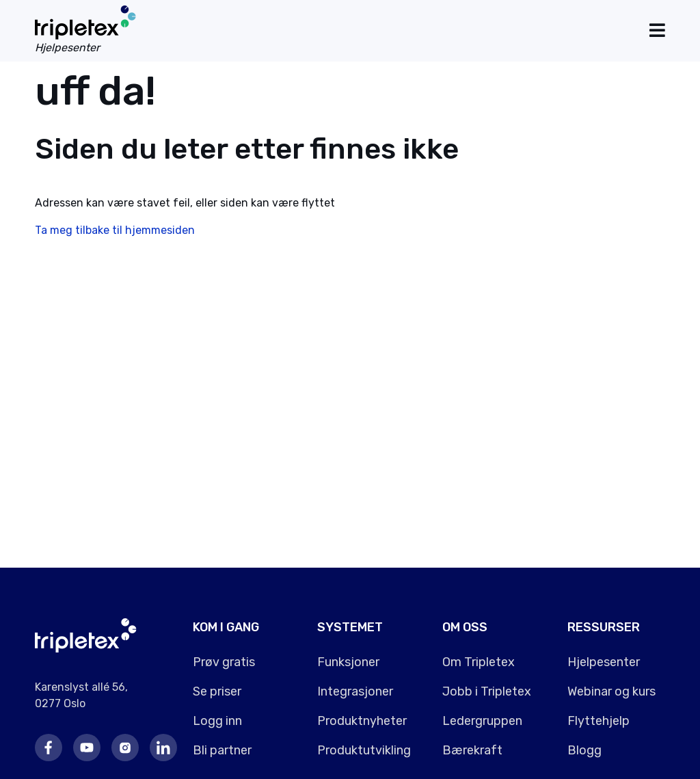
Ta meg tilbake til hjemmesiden (115, 230)
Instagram (125, 748)
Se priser (217, 691)
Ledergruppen (482, 721)
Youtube (87, 748)
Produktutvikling (364, 750)
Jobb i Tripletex (487, 691)
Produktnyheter (362, 721)
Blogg (584, 750)
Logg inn (217, 721)
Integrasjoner (355, 691)
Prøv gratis (224, 662)
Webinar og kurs (611, 691)
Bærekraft (472, 750)
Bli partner (222, 750)
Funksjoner (348, 662)
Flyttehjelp (598, 721)
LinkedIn (163, 748)
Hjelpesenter (604, 662)
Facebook (49, 748)
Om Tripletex (479, 662)
